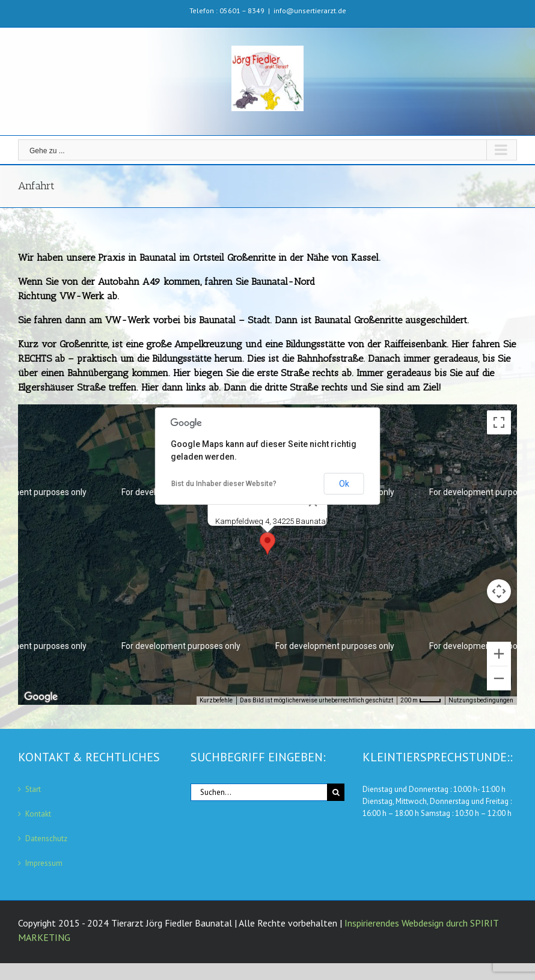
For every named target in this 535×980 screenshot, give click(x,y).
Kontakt (38, 814)
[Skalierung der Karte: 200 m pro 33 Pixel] (421, 701)
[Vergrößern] (499, 654)
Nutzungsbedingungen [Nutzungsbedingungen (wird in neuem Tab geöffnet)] (481, 700)
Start (33, 789)
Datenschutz (46, 838)
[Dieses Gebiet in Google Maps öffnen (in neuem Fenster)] (41, 697)
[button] (267, 543)
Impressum (44, 863)
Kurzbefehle (216, 700)
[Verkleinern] (499, 678)
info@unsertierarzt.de (310, 11)
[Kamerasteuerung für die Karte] (499, 591)
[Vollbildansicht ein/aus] (499, 422)
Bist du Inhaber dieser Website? (224, 484)
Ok (344, 484)
